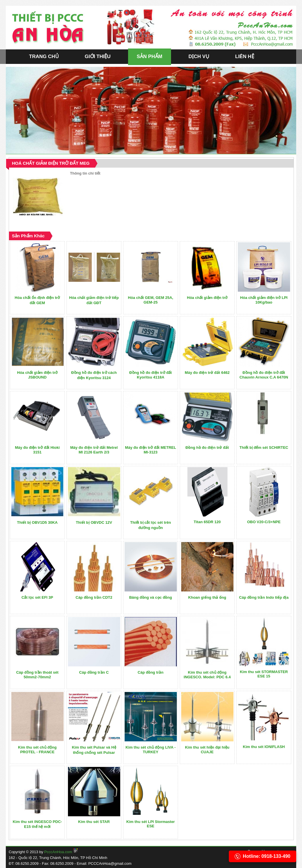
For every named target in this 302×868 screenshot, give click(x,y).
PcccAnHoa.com (58, 852)
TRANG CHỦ (44, 57)
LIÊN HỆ (245, 57)
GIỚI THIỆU (98, 57)
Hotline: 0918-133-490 (263, 856)
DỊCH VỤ (199, 57)
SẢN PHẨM (150, 57)
